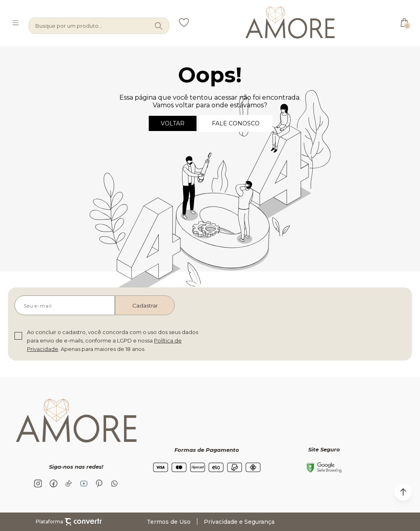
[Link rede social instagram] (38, 484)
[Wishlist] (184, 23)
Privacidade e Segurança (239, 522)
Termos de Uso (169, 522)
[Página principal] (290, 23)
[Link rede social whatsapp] (115, 484)
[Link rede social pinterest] (99, 484)
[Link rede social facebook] (53, 484)
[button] (403, 492)
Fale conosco (236, 123)
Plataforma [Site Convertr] (69, 522)
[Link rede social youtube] (84, 484)
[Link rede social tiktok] (69, 484)
